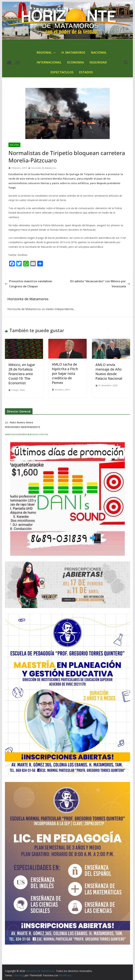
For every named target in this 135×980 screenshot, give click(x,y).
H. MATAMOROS (73, 52)
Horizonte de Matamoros (44, 168)
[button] (54, 53)
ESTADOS (86, 72)
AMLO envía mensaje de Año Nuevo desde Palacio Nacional (109, 372)
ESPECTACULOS (62, 72)
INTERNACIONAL (49, 62)
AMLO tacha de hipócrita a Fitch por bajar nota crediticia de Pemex (65, 373)
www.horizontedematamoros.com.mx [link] (27, 434)
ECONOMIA (75, 62)
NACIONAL (99, 52)
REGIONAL (44, 52)
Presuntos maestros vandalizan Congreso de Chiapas (29, 284)
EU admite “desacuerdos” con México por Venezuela (100, 284)
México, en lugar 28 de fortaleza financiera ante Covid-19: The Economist (22, 374)
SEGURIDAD (98, 62)
